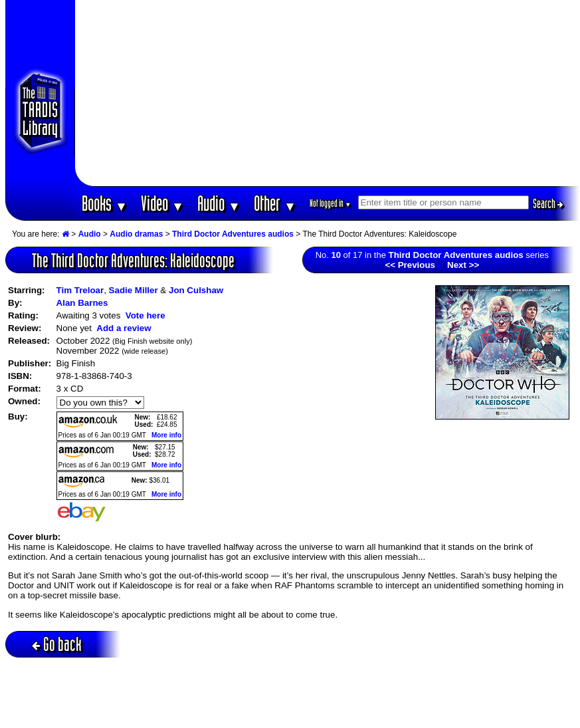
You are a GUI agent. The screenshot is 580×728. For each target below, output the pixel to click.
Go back (57, 644)
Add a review (124, 328)
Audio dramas (136, 234)
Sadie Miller (134, 290)
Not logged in (331, 203)
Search (548, 203)
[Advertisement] (328, 93)
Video (162, 203)
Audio (219, 203)
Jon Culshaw (196, 290)
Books (105, 203)
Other (275, 203)
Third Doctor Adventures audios (233, 234)
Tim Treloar (80, 290)
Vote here (145, 315)
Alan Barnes (82, 303)
